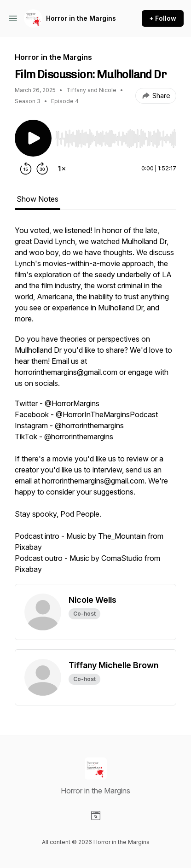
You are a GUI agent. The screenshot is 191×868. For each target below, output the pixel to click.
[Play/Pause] (33, 138)
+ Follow (163, 18)
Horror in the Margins (81, 18)
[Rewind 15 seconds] (26, 169)
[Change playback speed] (62, 169)
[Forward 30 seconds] (42, 169)
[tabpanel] (95, 404)
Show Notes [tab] (38, 199)
